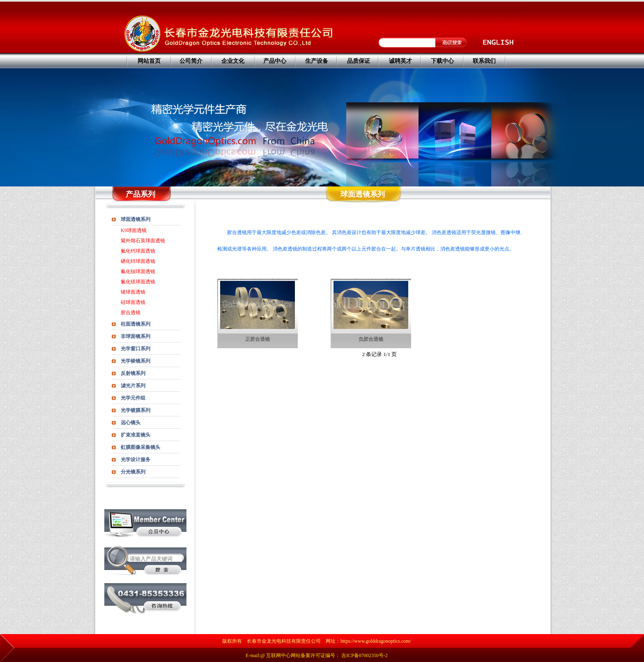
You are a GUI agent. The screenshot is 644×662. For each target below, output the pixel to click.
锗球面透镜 (133, 292)
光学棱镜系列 (136, 361)
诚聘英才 (400, 61)
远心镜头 (131, 423)
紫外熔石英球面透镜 (143, 241)
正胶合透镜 (258, 339)
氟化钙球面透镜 (138, 251)
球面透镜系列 (136, 219)
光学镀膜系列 (136, 410)
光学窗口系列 (136, 349)
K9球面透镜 (134, 230)
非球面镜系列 (136, 336)
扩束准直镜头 (136, 435)
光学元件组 (133, 398)
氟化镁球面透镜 (138, 282)
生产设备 (317, 61)
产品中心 (275, 61)
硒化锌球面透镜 (138, 261)
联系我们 (484, 61)
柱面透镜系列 (136, 324)
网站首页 (149, 61)
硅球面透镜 (133, 302)
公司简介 (191, 61)
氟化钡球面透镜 (138, 271)
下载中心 (442, 61)
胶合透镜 (131, 313)
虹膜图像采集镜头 (140, 447)
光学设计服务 (136, 460)
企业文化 (233, 61)
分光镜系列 (133, 472)
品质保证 (359, 61)
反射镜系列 (133, 373)
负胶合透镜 (371, 339)
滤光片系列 (133, 386)
